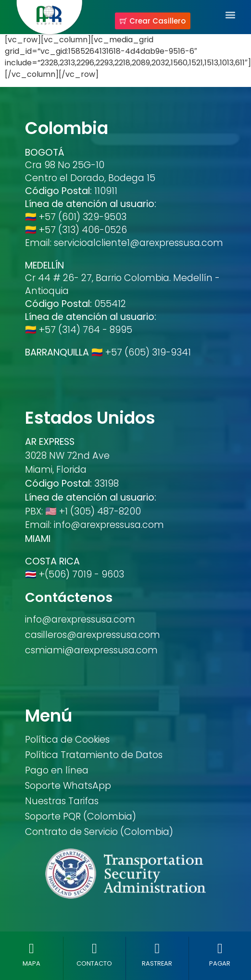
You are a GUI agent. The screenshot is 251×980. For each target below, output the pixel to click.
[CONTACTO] (94, 949)
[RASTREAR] (157, 949)
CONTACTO (94, 963)
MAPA (31, 963)
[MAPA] (31, 949)
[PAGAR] (220, 949)
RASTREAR (157, 963)
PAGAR (220, 963)
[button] (230, 15)
